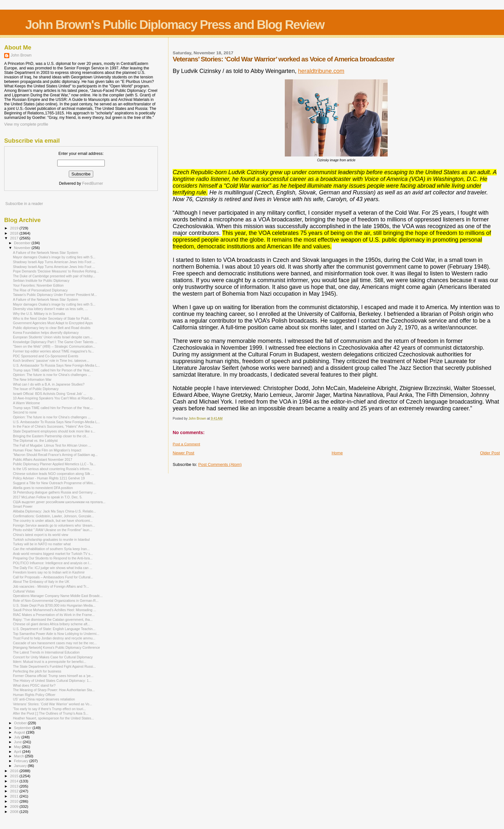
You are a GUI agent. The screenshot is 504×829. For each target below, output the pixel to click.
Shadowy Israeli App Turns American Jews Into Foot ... (54, 262)
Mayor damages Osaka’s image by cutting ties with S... (54, 257)
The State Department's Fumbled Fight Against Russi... (54, 666)
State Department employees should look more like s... (54, 431)
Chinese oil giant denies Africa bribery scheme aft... (51, 624)
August (20, 732)
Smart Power (23, 506)
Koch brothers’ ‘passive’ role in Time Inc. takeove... (51, 361)
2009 (15, 806)
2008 (15, 811)
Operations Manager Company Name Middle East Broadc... (58, 596)
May (18, 747)
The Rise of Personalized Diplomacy (40, 290)
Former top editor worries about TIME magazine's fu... (53, 351)
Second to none (25, 412)
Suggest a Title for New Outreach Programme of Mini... (54, 483)
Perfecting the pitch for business (37, 671)
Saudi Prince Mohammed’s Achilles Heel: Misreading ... (54, 610)
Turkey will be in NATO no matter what (42, 544)
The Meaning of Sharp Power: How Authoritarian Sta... (54, 690)
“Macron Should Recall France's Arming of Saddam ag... (55, 455)
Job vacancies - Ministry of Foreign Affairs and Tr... (51, 586)
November (23, 248)
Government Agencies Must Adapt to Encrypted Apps (53, 323)
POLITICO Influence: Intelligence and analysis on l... (52, 563)
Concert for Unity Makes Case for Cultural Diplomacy (53, 657)
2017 (15, 238)
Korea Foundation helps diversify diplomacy (46, 333)
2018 (15, 233)
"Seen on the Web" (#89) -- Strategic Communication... (54, 346)
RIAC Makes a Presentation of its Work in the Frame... (54, 615)
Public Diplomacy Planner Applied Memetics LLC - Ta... (54, 464)
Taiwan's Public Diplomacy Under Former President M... (55, 295)
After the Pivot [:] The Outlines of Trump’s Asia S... (51, 713)
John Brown (21, 55)
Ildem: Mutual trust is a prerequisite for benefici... (50, 662)
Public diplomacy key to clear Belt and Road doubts (52, 328)
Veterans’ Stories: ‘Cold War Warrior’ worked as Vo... (52, 704)
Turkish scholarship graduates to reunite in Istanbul (51, 539)
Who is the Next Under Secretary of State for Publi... (52, 318)
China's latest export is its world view (40, 535)
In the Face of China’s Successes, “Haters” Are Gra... (53, 426)
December (23, 243)
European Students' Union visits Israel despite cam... (53, 337)
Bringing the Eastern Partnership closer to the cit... (51, 436)
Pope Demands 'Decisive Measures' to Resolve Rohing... (56, 271)
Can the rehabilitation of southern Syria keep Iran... (51, 549)
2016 (15, 771)
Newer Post (183, 453)
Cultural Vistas (24, 591)
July (18, 737)
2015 (15, 776)
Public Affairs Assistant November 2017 (42, 459)
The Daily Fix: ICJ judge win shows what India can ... (53, 568)
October (21, 723)
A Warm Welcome (26, 403)
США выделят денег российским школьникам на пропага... (59, 502)
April (18, 752)
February (22, 761)
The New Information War (32, 379)
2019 (15, 228)
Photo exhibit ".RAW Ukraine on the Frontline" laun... (52, 530)
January (21, 766)
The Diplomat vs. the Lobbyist (35, 441)
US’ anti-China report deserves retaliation (44, 699)
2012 (15, 791)
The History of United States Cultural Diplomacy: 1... (52, 681)
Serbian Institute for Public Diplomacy (41, 281)
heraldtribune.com (321, 71)
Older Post (490, 453)
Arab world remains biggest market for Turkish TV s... (53, 554)
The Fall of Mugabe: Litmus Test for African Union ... (52, 445)
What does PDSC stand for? (34, 685)
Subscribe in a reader (24, 204)
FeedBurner (92, 183)
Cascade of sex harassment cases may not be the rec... (55, 643)
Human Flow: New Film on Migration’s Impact (47, 450)
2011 (15, 796)
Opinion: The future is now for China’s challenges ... (52, 375)
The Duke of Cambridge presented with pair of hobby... (54, 276)
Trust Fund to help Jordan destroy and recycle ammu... (54, 638)
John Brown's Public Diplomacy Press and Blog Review (175, 25)
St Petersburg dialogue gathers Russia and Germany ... (55, 492)
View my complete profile (26, 124)
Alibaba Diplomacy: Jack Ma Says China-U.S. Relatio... (54, 511)
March (20, 756)
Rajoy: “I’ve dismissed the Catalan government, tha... (53, 620)
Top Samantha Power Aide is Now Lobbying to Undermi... (56, 634)
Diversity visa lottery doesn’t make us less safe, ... (50, 309)
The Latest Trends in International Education (46, 652)
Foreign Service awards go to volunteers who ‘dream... (54, 525)
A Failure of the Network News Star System (45, 253)
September (23, 728)
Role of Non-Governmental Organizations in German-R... (56, 601)
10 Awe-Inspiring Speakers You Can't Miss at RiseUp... (54, 398)
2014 (15, 781)
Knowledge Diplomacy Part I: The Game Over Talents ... (55, 342)
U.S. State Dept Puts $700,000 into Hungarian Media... (54, 605)
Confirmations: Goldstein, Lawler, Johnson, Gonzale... (53, 516)
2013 (15, 786)
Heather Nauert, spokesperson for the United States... (53, 718)
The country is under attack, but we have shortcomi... (53, 521)
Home (337, 453)
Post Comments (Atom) (220, 464)
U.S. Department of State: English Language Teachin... (54, 629)
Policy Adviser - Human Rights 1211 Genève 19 (49, 478)
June (18, 742)
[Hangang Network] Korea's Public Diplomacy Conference (56, 647)
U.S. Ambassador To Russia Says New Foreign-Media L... (56, 365)
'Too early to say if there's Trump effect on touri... (49, 709)
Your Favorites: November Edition (38, 285)
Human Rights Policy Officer (34, 695)
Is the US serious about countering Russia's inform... (52, 469)
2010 (15, 801)
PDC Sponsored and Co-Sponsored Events (45, 356)
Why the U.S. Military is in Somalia (39, 314)
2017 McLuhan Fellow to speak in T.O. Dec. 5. (48, 497)
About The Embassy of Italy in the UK (41, 582)
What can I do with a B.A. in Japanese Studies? (49, 384)
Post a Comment (186, 444)
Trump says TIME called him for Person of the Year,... (53, 370)
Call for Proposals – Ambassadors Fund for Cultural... (53, 577)
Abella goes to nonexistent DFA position (43, 488)
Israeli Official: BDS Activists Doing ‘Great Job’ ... (50, 394)
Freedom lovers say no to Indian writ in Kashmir (49, 572)
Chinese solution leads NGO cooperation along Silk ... (53, 474)
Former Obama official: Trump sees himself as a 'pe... (53, 676)
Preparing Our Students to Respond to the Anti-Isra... (53, 558)
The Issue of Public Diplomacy (36, 389)
